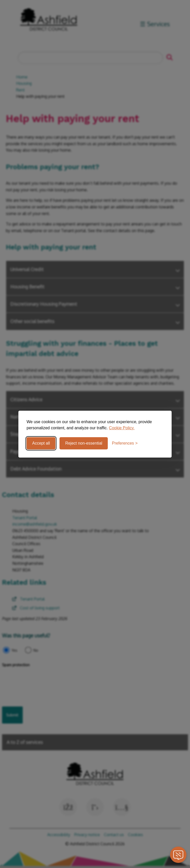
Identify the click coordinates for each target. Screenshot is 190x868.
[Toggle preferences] (125, 443)
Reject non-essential (84, 443)
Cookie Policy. (122, 428)
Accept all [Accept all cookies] (41, 443)
